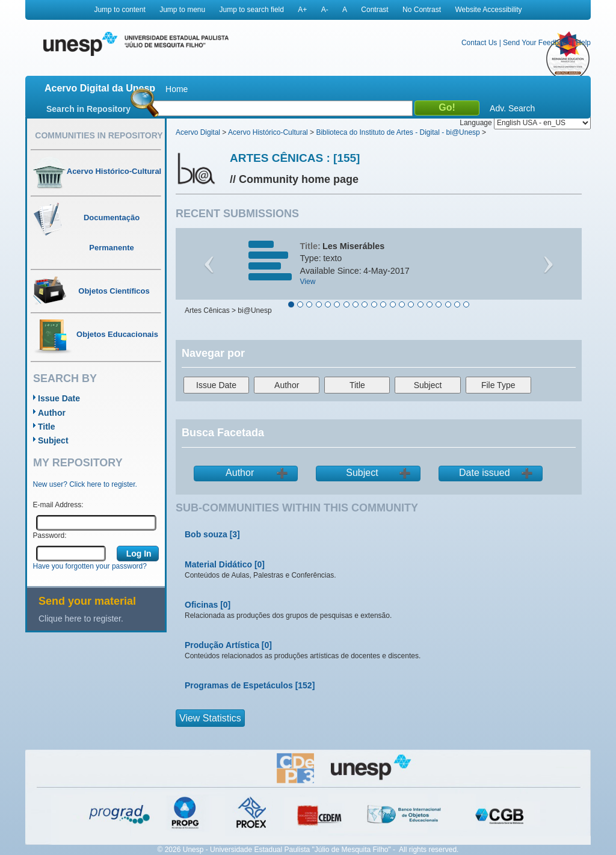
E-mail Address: (58, 505)
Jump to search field (252, 10)
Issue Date (59, 398)
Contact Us (479, 43)
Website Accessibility (488, 10)
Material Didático (218, 564)
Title (47, 427)
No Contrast (422, 10)
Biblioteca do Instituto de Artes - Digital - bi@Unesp (398, 132)
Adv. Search (512, 108)
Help (583, 43)
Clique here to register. (81, 619)
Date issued (485, 473)
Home (177, 89)
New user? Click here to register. (85, 484)
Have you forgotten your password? (90, 566)
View (308, 282)
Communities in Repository (99, 135)
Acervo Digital (198, 132)
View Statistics (210, 718)
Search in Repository (88, 109)
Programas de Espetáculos (239, 685)
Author (52, 413)
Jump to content (119, 10)
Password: (50, 536)
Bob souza (206, 534)
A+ (302, 10)
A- (325, 10)
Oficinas (201, 605)
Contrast (374, 10)
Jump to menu (182, 10)
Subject (53, 440)
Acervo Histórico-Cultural (268, 132)
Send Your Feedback (536, 43)
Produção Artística (222, 645)
